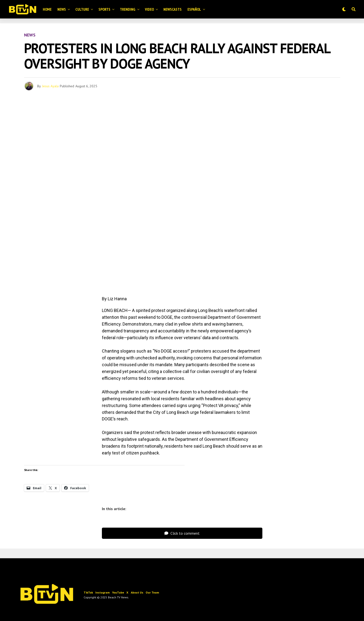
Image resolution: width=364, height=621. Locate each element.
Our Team (152, 592)
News (62, 9)
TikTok (88, 592)
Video (149, 9)
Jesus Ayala (50, 86)
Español (194, 9)
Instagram (102, 592)
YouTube (118, 592)
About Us (137, 592)
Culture (82, 9)
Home (47, 9)
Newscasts (173, 9)
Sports (104, 9)
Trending (128, 9)
